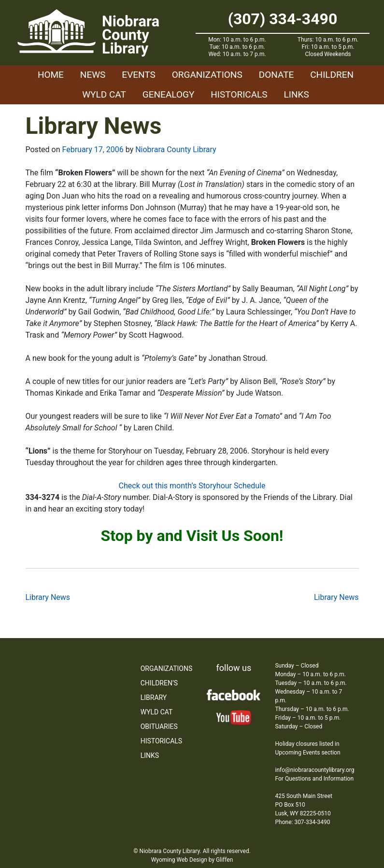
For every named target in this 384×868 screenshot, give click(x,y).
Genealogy (169, 94)
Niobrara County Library (176, 149)
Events (138, 75)
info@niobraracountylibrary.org (314, 770)
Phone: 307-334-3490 (302, 822)
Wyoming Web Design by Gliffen (192, 860)
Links (297, 94)
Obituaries (159, 726)
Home (51, 75)
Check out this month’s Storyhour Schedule (192, 486)
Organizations (207, 75)
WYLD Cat (104, 94)
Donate (277, 75)
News (93, 75)
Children (332, 75)
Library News (48, 597)
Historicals (239, 94)
